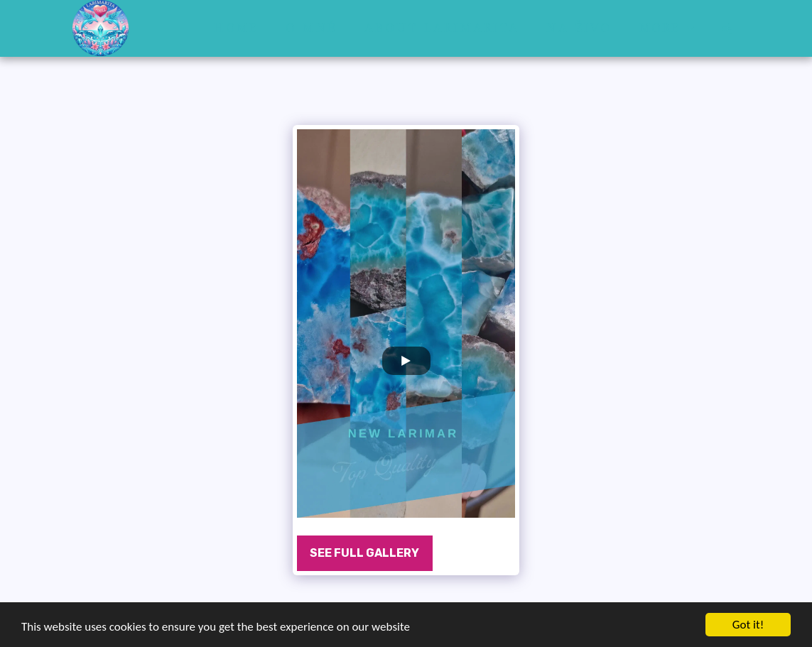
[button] (727, 28)
